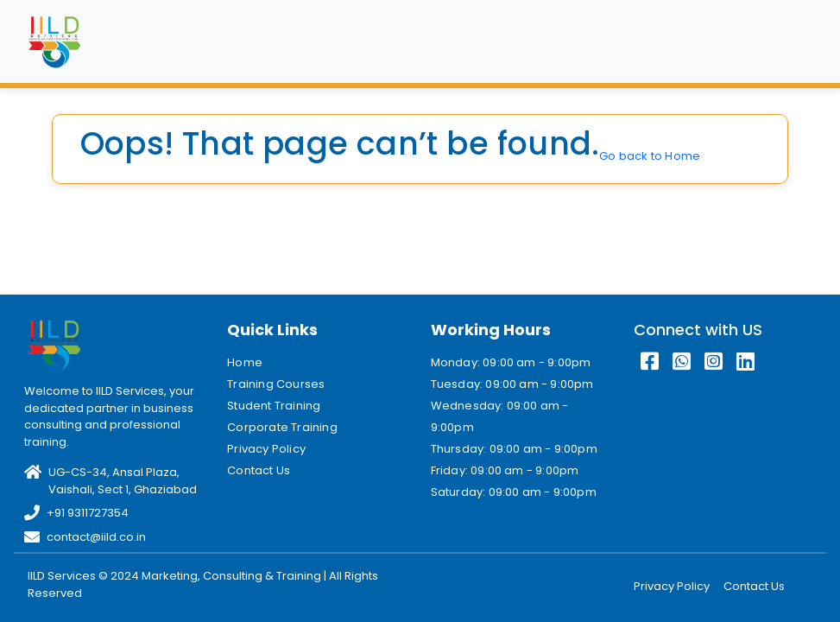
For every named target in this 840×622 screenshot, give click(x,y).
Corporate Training (282, 427)
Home (245, 362)
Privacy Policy (266, 449)
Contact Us (259, 470)
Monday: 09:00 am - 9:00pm (511, 362)
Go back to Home (650, 156)
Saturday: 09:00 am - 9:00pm (514, 492)
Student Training (274, 406)
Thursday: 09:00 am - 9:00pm (514, 449)
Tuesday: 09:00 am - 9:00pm (512, 384)
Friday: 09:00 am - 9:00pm (505, 470)
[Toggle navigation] (792, 41)
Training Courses (276, 384)
